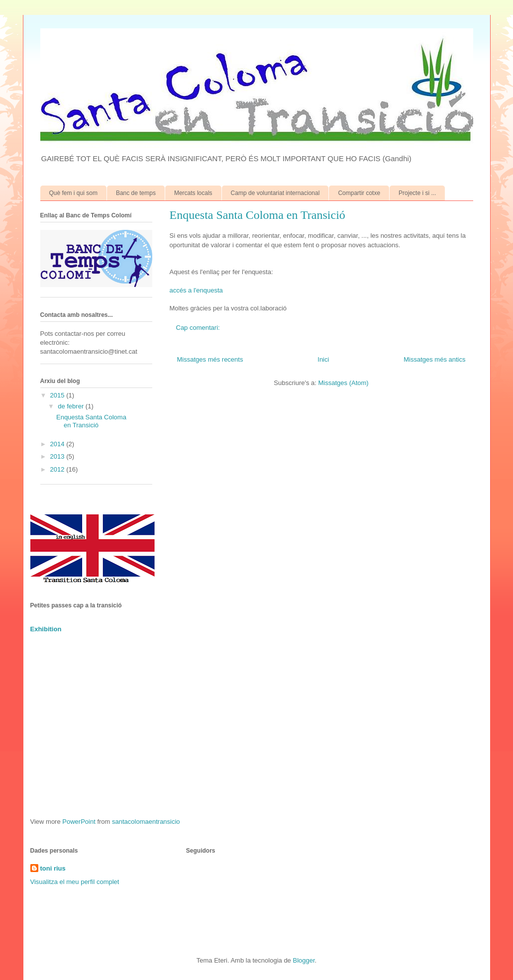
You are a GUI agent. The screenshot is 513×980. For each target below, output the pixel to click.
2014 (58, 444)
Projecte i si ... (417, 193)
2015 (58, 395)
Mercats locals (193, 193)
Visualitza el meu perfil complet (75, 882)
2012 (58, 469)
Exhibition (46, 629)
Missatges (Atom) (344, 383)
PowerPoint (79, 822)
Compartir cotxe (359, 193)
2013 (58, 456)
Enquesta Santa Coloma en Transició (257, 215)
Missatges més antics (434, 359)
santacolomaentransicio (146, 822)
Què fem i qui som (73, 193)
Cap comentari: (199, 328)
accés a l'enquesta (196, 290)
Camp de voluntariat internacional (275, 193)
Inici (323, 359)
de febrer (72, 406)
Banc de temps (136, 193)
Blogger (304, 960)
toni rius (53, 868)
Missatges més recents (210, 359)
